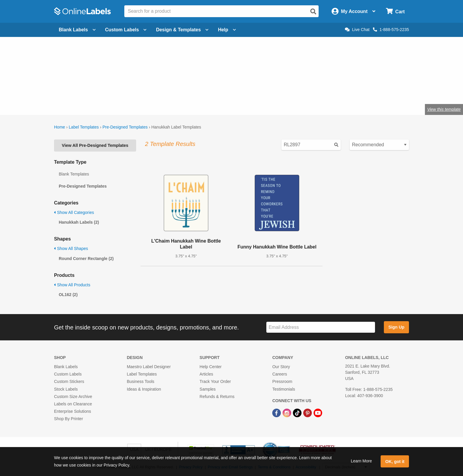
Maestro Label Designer (149, 367)
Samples (208, 389)
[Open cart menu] (395, 11)
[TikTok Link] (298, 412)
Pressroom (282, 381)
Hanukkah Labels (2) (79, 222)
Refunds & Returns (217, 397)
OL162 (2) (68, 295)
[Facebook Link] (277, 412)
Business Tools (140, 381)
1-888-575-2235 (391, 30)
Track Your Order (215, 381)
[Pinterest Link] (308, 412)
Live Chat (357, 30)
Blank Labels (66, 367)
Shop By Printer (69, 419)
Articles (206, 374)
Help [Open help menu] (227, 30)
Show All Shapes (71, 248)
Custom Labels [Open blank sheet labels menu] (126, 30)
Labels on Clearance (73, 404)
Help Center (211, 367)
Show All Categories (74, 212)
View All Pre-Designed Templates (95, 145)
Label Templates (84, 127)
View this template (444, 109)
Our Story (281, 367)
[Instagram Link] (287, 412)
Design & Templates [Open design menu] (182, 30)
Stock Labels (66, 389)
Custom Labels (68, 374)
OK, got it (395, 462)
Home (59, 127)
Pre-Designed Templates (125, 127)
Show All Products (72, 285)
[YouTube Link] (318, 412)
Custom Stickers (69, 381)
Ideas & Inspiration (144, 389)
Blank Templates (74, 174)
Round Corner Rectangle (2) (86, 259)
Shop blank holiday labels (156, 90)
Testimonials (284, 389)
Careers (280, 374)
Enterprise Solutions (72, 411)
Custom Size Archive (73, 397)
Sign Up (396, 327)
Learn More (361, 461)
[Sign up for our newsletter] (321, 327)
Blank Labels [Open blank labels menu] (77, 30)
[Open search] (313, 12)
